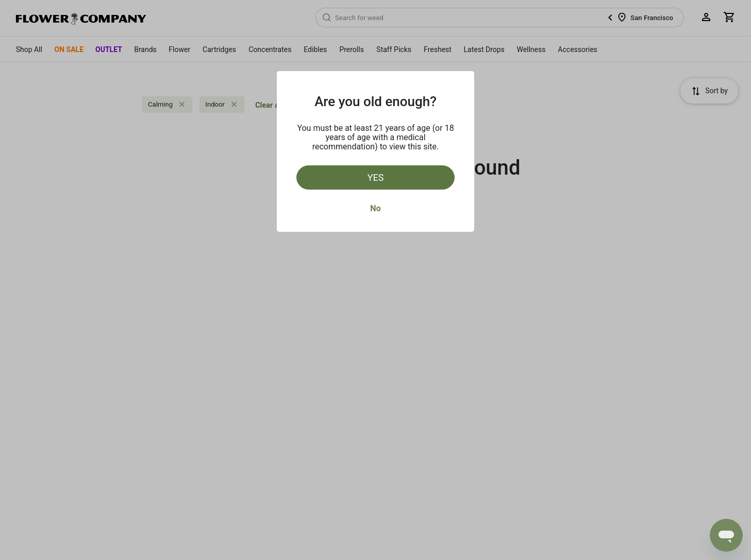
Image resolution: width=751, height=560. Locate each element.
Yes (376, 177)
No (375, 208)
